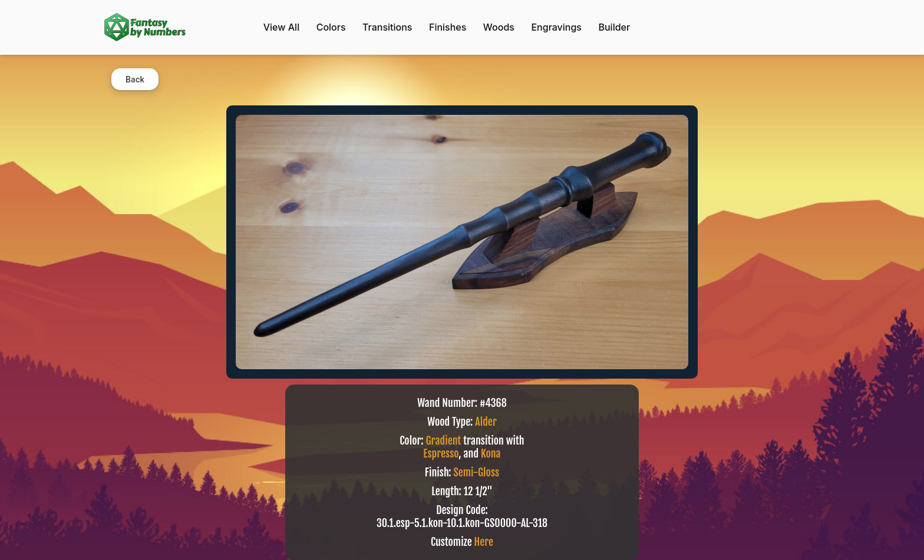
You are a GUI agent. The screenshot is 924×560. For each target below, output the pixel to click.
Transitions (387, 27)
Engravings (556, 27)
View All (281, 27)
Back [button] (135, 79)
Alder (486, 422)
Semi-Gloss (477, 472)
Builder (614, 27)
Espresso (441, 453)
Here (484, 542)
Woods (499, 27)
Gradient (444, 440)
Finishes (448, 27)
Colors (331, 27)
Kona (491, 453)
